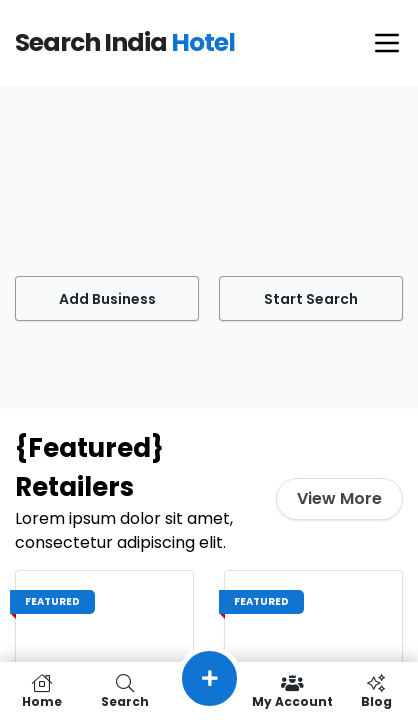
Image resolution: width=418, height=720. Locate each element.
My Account (293, 691)
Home (42, 691)
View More (342, 498)
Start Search (311, 299)
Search (126, 691)
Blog (376, 691)
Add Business (106, 299)
